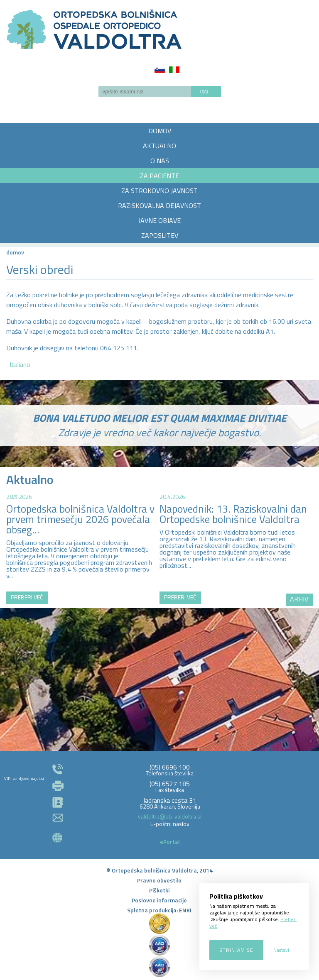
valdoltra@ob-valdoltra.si (170, 816)
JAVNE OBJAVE (159, 220)
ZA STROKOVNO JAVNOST (159, 191)
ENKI (185, 910)
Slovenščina (160, 70)
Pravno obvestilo (159, 880)
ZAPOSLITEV (160, 235)
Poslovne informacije (159, 900)
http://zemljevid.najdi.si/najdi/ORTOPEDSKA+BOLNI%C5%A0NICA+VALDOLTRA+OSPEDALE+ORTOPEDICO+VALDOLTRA (159, 666)
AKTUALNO (159, 146)
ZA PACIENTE (159, 176)
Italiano (174, 70)
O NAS (160, 161)
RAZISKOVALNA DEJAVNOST (159, 205)
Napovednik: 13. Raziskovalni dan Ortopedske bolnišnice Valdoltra (233, 514)
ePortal (170, 842)
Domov (15, 252)
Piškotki (159, 890)
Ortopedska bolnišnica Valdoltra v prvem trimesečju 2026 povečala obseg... (80, 519)
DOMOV (160, 131)
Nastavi (281, 950)
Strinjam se (236, 950)
